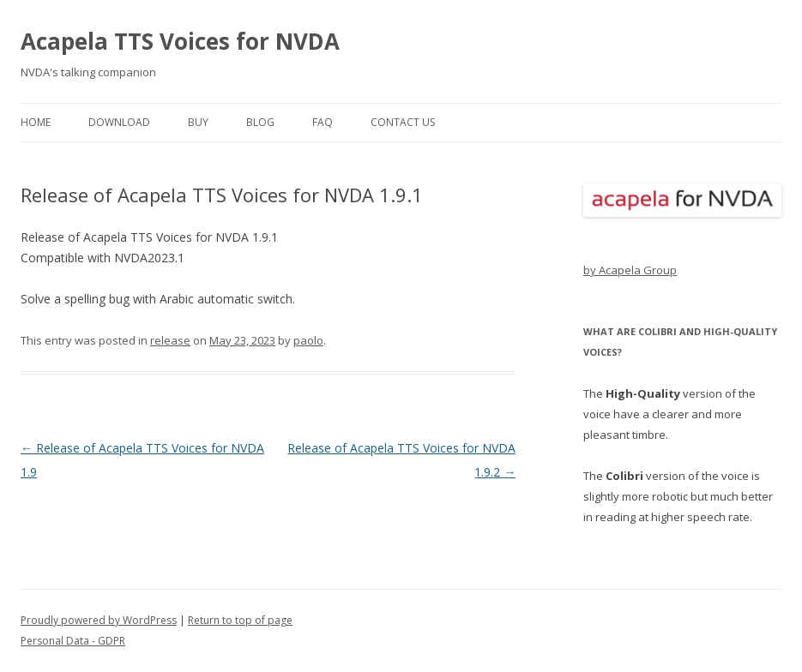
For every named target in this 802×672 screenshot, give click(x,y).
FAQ (323, 122)
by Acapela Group (630, 270)
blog (260, 122)
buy (198, 122)
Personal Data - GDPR (73, 641)
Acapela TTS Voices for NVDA (180, 41)
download (119, 122)
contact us (403, 122)
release (170, 340)
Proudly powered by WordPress (99, 620)
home (36, 122)
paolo (308, 340)
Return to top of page (240, 620)
